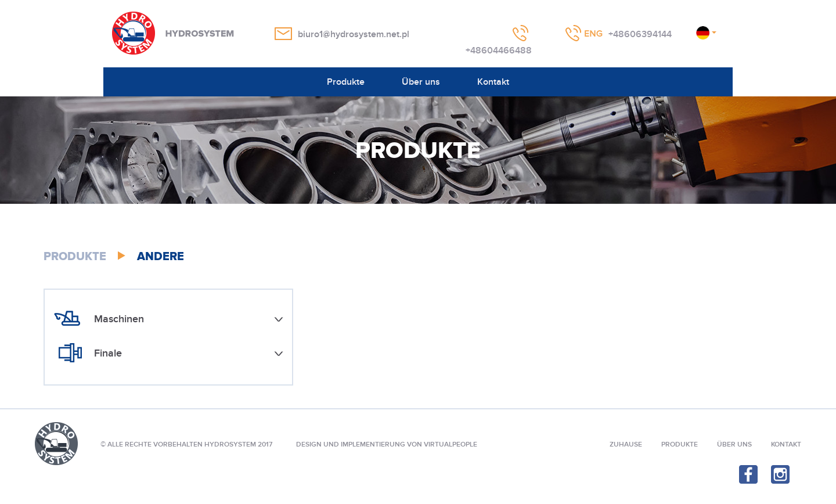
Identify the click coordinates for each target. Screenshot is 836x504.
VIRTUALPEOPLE (451, 444)
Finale (108, 353)
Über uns (421, 82)
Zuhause (626, 444)
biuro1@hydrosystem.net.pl (354, 34)
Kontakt (493, 82)
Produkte (346, 82)
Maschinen (119, 319)
